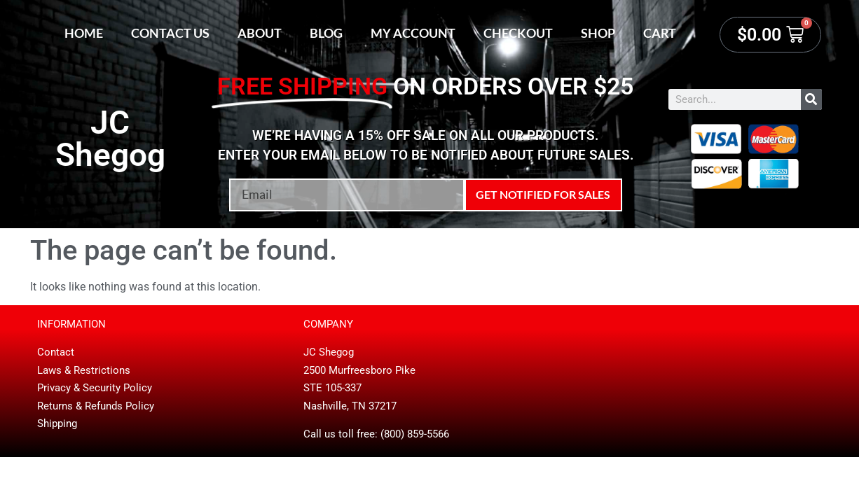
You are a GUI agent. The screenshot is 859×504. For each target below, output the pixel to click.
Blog (326, 33)
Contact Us (170, 33)
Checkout (518, 33)
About (260, 33)
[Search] (811, 99)
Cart (660, 33)
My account (413, 33)
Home (84, 33)
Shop (598, 33)
